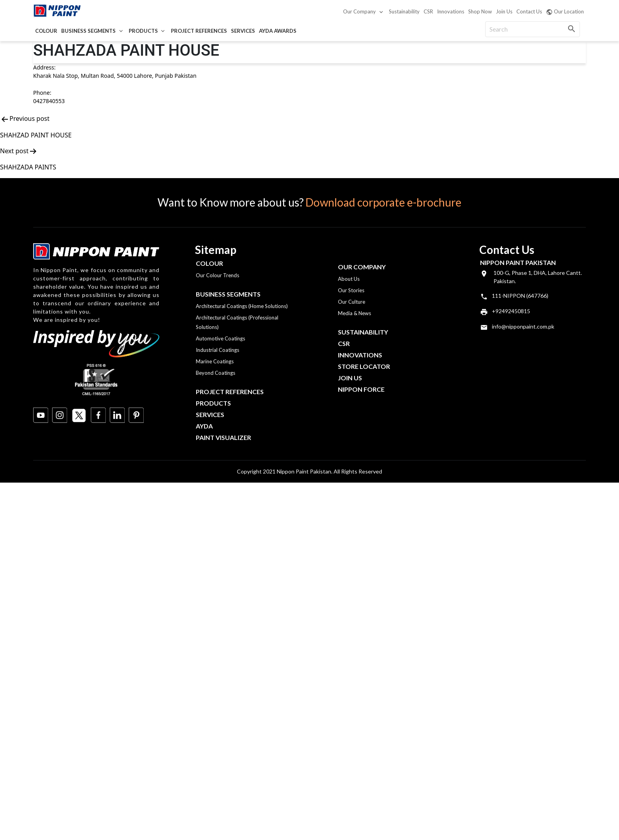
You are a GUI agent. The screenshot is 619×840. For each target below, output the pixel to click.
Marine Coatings (215, 361)
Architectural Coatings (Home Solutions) (242, 306)
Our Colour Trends (218, 275)
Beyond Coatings (216, 373)
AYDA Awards (278, 31)
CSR (428, 11)
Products (143, 31)
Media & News (355, 313)
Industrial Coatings (218, 350)
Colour (46, 31)
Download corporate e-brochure (384, 202)
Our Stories (351, 290)
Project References (199, 31)
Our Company (359, 11)
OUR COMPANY (362, 267)
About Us (349, 279)
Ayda (204, 426)
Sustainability (404, 11)
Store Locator (364, 366)
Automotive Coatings (220, 338)
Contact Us (529, 11)
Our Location (565, 12)
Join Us (504, 11)
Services (243, 31)
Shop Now (480, 11)
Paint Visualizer (223, 437)
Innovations (451, 11)
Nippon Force (361, 389)
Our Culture (352, 302)
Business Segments (88, 31)
